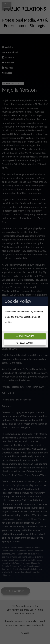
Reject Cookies (25, 343)
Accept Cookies (25, 336)
